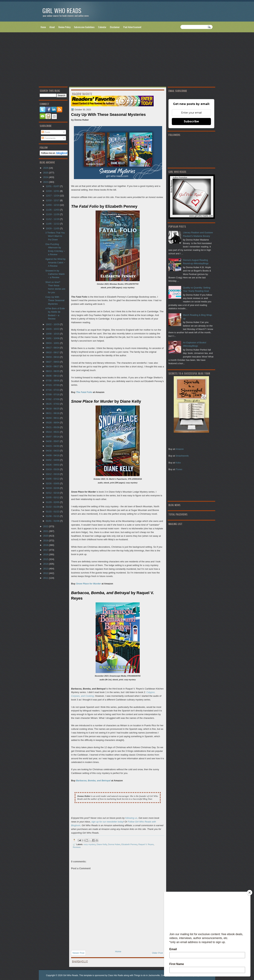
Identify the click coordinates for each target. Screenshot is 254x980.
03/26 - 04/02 (53, 465)
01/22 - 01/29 (53, 507)
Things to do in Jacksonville (147, 975)
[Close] (250, 893)
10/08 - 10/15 (53, 334)
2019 (46, 541)
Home (43, 27)
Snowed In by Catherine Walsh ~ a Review (55, 274)
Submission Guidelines (84, 27)
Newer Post (78, 953)
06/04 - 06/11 (53, 418)
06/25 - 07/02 (53, 404)
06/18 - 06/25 (53, 409)
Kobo (178, 463)
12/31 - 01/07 (53, 186)
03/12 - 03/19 (53, 474)
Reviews (77, 847)
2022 (46, 526)
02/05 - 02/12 (53, 497)
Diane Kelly (102, 844)
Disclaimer (115, 27)
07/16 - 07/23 (53, 390)
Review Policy (64, 27)
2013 (46, 569)
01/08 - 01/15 (53, 516)
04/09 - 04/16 (53, 455)
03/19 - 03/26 (53, 469)
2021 (46, 531)
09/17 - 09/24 (53, 348)
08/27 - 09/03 (53, 362)
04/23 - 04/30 (53, 446)
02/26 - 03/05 (53, 483)
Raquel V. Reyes (146, 844)
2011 (46, 578)
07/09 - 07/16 (53, 394)
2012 (46, 573)
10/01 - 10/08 (53, 338)
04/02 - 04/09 (53, 460)
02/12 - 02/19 (53, 493)
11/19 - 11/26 (53, 214)
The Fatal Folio (84, 392)
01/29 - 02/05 (53, 502)
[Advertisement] (127, 60)
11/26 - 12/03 (53, 210)
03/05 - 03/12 (53, 479)
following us (131, 818)
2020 (46, 536)
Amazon (179, 449)
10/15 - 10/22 (53, 329)
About (52, 27)
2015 (46, 559)
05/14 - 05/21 (53, 432)
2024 (46, 177)
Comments (49, 138)
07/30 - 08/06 (53, 381)
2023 (46, 182)
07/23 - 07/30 (53, 385)
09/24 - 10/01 (53, 343)
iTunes (179, 469)
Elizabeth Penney (129, 844)
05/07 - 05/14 (53, 437)
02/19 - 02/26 (53, 488)
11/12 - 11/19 (53, 219)
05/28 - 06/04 (53, 423)
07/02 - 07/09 (53, 399)
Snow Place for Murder (88, 584)
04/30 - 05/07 (53, 441)
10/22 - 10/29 (53, 324)
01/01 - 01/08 (53, 521)
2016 (46, 554)
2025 (46, 173)
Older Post (157, 953)
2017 (46, 550)
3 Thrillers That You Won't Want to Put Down (55, 236)
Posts (46, 132)
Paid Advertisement (132, 27)
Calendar (102, 27)
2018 (46, 545)
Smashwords (182, 456)
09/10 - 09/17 (53, 352)
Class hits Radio (116, 975)
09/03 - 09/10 (53, 357)
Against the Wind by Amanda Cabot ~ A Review (55, 262)
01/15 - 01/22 (53, 512)
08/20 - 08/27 (53, 366)
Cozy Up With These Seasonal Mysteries (55, 300)
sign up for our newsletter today (107, 822)
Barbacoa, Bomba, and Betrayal (93, 781)
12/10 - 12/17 (53, 200)
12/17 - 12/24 (53, 196)
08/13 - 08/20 (53, 371)
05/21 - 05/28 (53, 427)
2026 (46, 168)
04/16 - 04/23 (53, 451)
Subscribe (191, 121)
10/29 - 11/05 (53, 228)
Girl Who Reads (62, 11)
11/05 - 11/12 (53, 224)
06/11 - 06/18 (53, 413)
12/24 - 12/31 (53, 191)
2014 (46, 564)
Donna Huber (114, 844)
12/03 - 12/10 (53, 205)
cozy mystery (90, 844)
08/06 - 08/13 (53, 376)
